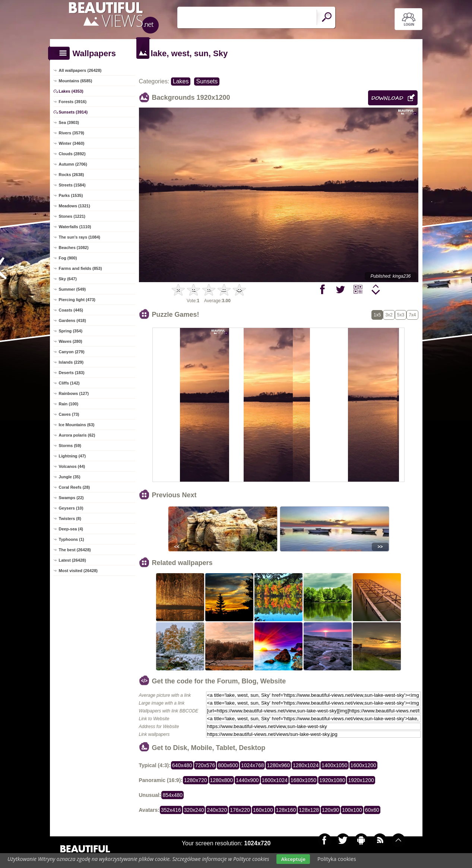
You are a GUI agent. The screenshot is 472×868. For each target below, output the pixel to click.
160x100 (263, 810)
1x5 (377, 315)
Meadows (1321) (75, 206)
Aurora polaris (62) (77, 435)
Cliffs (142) (69, 383)
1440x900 (247, 780)
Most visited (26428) (78, 571)
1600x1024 (275, 780)
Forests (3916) (73, 102)
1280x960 (278, 765)
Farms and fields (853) (80, 268)
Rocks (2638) (72, 175)
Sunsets (207, 81)
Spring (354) (71, 331)
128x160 (286, 810)
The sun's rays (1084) (80, 237)
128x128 (309, 810)
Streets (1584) (72, 185)
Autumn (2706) (73, 164)
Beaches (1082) (74, 248)
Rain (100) (69, 404)
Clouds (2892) (72, 154)
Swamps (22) (71, 498)
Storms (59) (70, 446)
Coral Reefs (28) (75, 487)
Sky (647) (68, 279)
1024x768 (253, 765)
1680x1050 (303, 780)
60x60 (372, 810)
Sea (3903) (69, 122)
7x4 (412, 315)
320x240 (194, 810)
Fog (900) (68, 258)
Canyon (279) (72, 352)
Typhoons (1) (72, 539)
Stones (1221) (72, 216)
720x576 (205, 765)
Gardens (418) (72, 320)
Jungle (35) (70, 477)
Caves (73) (69, 414)
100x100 (352, 810)
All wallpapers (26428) (80, 70)
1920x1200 (361, 780)
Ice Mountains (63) (77, 425)
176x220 (240, 810)
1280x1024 (306, 765)
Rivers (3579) (72, 133)
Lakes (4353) (71, 91)
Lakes (181, 81)
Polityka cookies (337, 859)
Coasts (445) (71, 310)
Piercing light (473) (77, 300)
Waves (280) (71, 341)
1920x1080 (332, 780)
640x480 (182, 765)
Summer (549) (72, 289)
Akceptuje (293, 859)
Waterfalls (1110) (75, 227)
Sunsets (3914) (73, 112)
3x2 (389, 315)
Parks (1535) (71, 195)
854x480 (172, 795)
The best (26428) (75, 550)
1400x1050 (334, 765)
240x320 (217, 810)
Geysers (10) (71, 508)
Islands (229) (71, 362)
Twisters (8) (70, 518)
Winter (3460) (72, 143)
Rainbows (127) (74, 393)
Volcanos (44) (72, 466)
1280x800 (222, 780)
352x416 (171, 810)
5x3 (401, 315)
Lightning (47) (72, 456)
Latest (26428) (72, 560)
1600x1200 (363, 765)
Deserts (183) (72, 373)
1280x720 (196, 780)
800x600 (228, 765)
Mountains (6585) (76, 81)
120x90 (330, 810)
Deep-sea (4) (71, 529)
